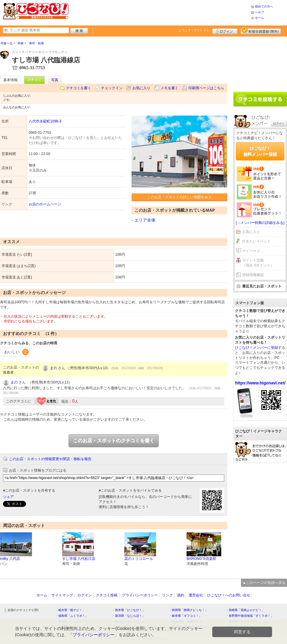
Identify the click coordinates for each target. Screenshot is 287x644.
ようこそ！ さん (194, 30)
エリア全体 (145, 220)
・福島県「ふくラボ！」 (72, 616)
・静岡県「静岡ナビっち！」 (188, 610)
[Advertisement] (260, 62)
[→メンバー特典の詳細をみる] (260, 223)
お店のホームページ (45, 204)
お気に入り (141, 88)
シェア (8, 497)
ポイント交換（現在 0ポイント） (258, 263)
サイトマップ (62, 595)
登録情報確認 (253, 275)
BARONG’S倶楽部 (201, 559)
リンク (167, 595)
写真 (55, 80)
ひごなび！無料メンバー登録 (260, 151)
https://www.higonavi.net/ (260, 383)
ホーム (259, 18)
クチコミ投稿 (107, 595)
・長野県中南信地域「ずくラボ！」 (250, 616)
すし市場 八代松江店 (79, 559)
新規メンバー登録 (261, 31)
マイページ (251, 251)
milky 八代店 (10, 559)
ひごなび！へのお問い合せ (229, 595)
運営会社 (196, 595)
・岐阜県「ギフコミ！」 (185, 616)
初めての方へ (264, 6)
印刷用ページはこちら (206, 88)
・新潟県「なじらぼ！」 (129, 616)
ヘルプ (259, 12)
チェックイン (112, 88)
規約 (181, 595)
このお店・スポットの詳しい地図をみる (179, 197)
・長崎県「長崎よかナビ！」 (245, 610)
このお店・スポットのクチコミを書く (114, 441)
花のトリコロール (139, 559)
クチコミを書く (79, 88)
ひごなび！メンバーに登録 (257, 348)
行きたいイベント (257, 241)
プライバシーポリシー (140, 595)
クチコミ (34, 80)
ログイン (225, 31)
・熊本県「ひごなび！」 (129, 610)
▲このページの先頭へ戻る (264, 583)
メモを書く (170, 88)
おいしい (16, 352)
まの (54, 368)
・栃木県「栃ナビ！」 (70, 610)
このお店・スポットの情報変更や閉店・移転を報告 (50, 459)
